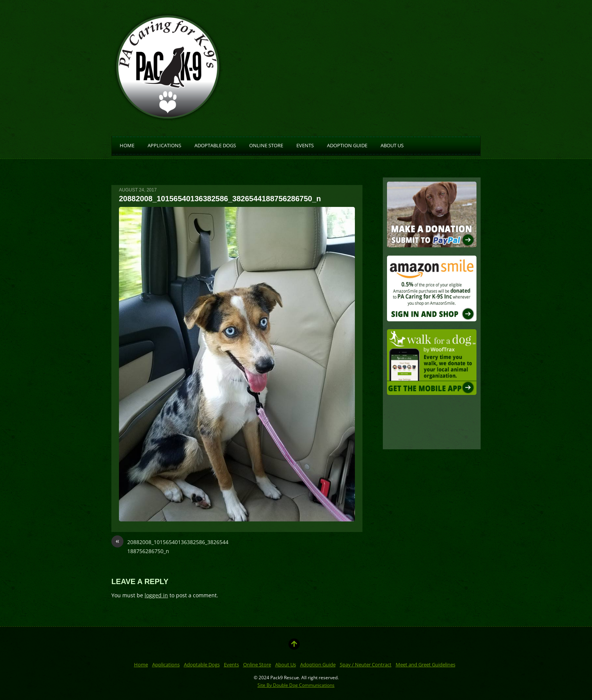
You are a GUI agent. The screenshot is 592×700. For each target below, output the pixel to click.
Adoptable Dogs (215, 145)
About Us (392, 145)
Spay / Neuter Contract (366, 665)
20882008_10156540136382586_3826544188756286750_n (170, 546)
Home (127, 145)
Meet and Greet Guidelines (425, 665)
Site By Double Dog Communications (296, 685)
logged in (156, 595)
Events (305, 145)
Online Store (266, 145)
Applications (164, 145)
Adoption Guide (347, 145)
